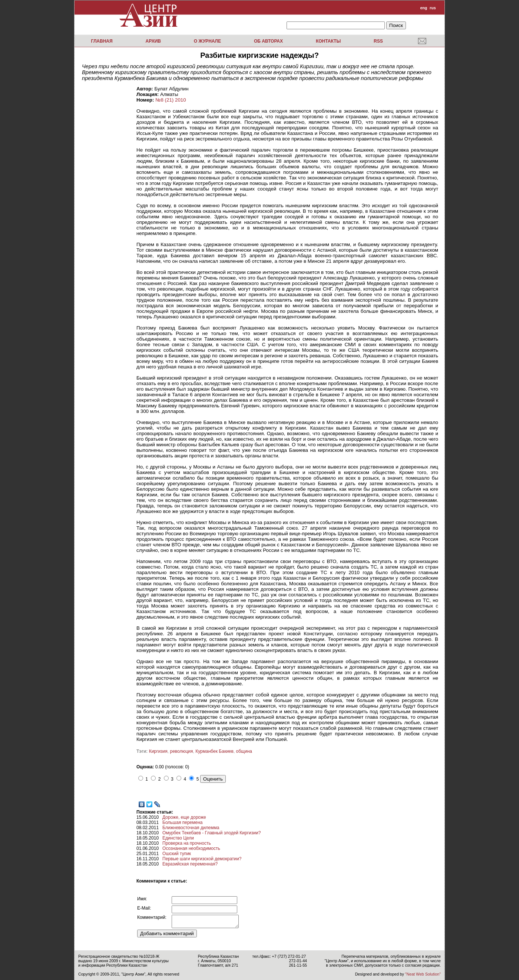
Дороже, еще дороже (184, 817)
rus (433, 8)
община (244, 751)
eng (424, 8)
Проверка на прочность (187, 843)
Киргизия (158, 751)
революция (182, 751)
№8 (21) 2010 (171, 100)
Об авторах (268, 41)
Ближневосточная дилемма (191, 828)
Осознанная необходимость (191, 848)
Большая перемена (182, 822)
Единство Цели (178, 838)
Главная (102, 41)
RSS (378, 41)
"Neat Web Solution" (423, 974)
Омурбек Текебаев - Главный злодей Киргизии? (211, 833)
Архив (153, 41)
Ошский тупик (177, 854)
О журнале (207, 41)
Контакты (328, 41)
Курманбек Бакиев (214, 751)
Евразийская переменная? (190, 864)
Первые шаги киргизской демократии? (202, 859)
